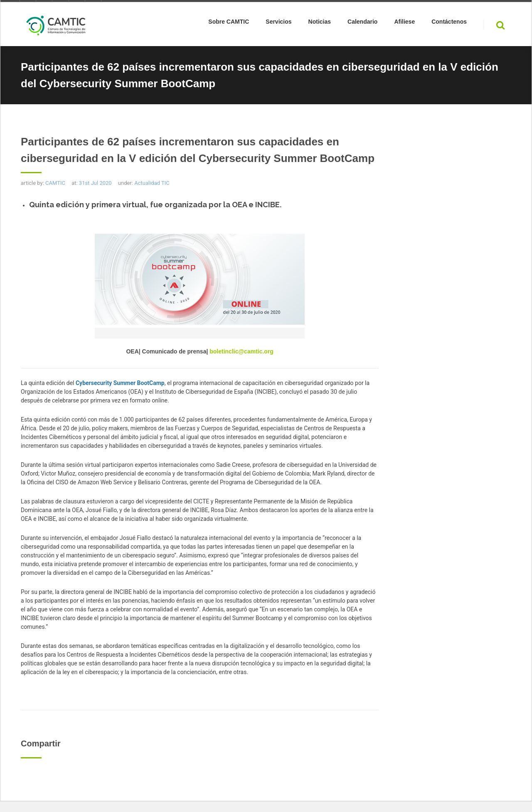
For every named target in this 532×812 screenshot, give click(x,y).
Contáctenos (449, 23)
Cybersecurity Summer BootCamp (120, 383)
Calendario (362, 23)
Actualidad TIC (152, 183)
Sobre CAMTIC (229, 23)
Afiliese (404, 23)
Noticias (320, 23)
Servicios (278, 23)
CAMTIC (55, 183)
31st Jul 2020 (95, 183)
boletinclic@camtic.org (241, 351)
